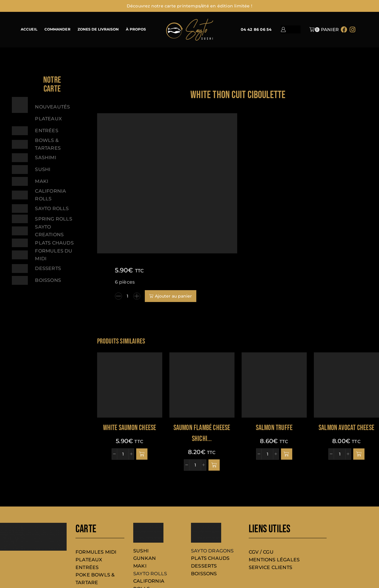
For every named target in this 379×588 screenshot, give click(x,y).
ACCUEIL (29, 29)
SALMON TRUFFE (274, 376)
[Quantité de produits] (273, 144)
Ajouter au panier (319, 144)
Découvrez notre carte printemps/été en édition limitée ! (189, 6)
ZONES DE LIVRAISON (98, 29)
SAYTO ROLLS (150, 522)
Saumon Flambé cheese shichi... (202, 382)
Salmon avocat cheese (346, 376)
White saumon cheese (130, 376)
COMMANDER (57, 29)
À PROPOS (136, 29)
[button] (142, 402)
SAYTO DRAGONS (212, 499)
